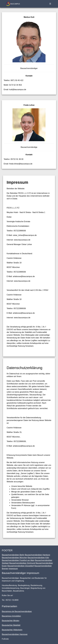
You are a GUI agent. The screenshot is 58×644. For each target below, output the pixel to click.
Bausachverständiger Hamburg (37, 555)
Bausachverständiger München (14, 558)
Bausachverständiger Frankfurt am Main (18, 560)
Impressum (13, 569)
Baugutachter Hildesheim (12, 630)
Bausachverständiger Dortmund (22, 563)
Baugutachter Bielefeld (11, 625)
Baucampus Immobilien (11, 616)
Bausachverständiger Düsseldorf (21, 566)
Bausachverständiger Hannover (15, 634)
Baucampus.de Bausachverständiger (17, 611)
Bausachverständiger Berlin (13, 555)
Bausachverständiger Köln (38, 558)
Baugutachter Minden (11, 621)
